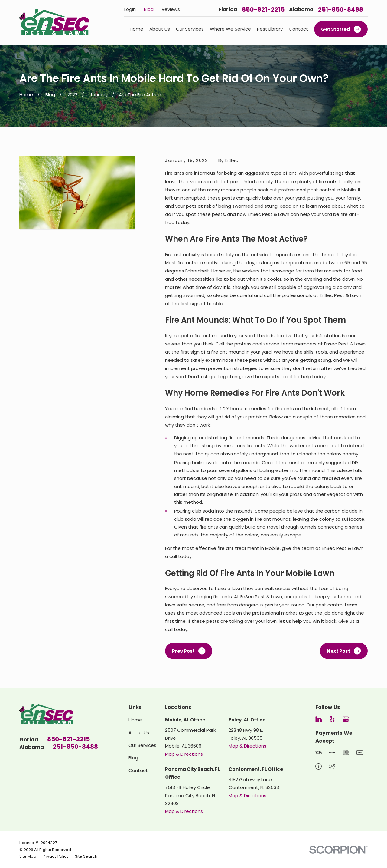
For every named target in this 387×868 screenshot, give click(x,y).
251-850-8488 (341, 9)
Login (130, 9)
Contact (138, 770)
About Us (139, 733)
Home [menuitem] (137, 29)
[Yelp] (332, 719)
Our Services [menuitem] (190, 29)
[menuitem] (28, 856)
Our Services (142, 745)
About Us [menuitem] (160, 29)
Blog (149, 9)
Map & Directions (184, 754)
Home (135, 720)
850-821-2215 (263, 9)
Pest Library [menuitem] (270, 29)
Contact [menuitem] (298, 29)
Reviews (171, 9)
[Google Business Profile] (346, 719)
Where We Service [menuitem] (230, 29)
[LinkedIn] (319, 719)
